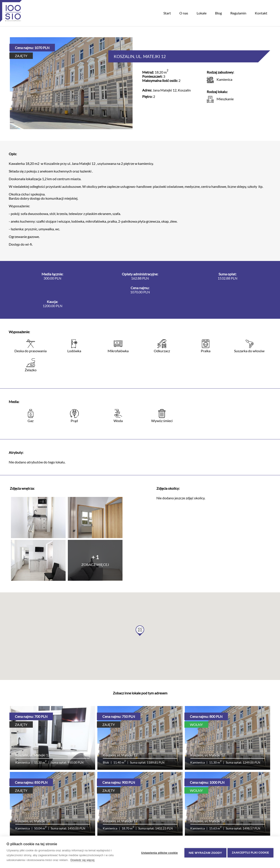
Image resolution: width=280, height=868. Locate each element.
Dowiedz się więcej (82, 860)
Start (167, 13)
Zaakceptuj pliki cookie (250, 852)
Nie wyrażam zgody (204, 852)
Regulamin (238, 13)
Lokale (202, 13)
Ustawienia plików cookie (159, 852)
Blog (218, 13)
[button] (140, 631)
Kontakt (261, 13)
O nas (184, 13)
